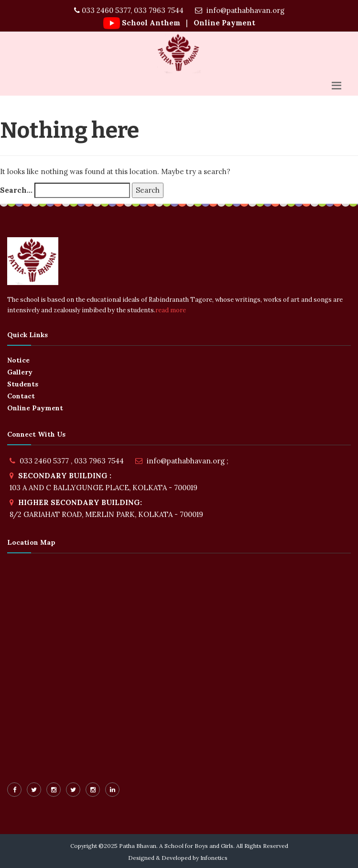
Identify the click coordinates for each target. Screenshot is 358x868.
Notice (18, 360)
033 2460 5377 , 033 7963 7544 (72, 461)
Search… (16, 190)
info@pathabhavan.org (240, 10)
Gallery (20, 372)
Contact (21, 396)
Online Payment (223, 23)
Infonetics (214, 858)
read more (171, 310)
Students (23, 384)
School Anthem (151, 23)
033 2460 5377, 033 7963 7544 (129, 10)
